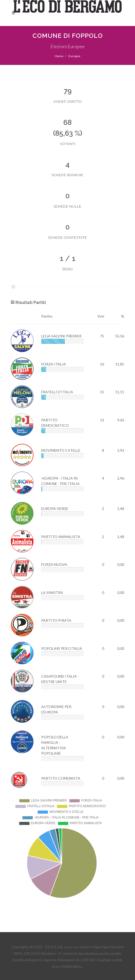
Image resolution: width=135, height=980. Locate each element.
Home (59, 56)
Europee (74, 56)
